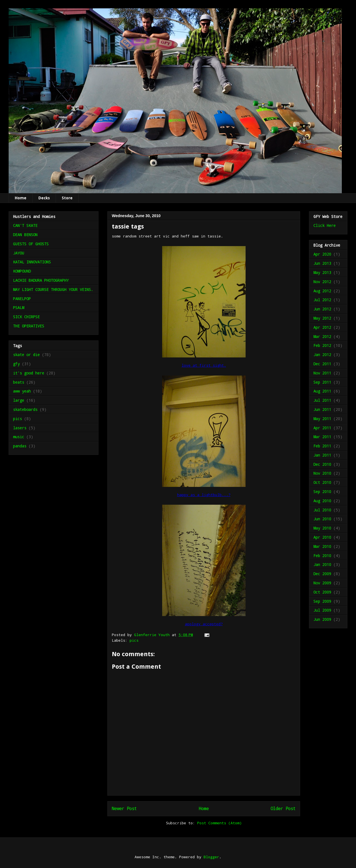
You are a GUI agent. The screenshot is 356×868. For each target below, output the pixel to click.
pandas (20, 446)
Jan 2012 (322, 355)
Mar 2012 (322, 336)
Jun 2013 (322, 263)
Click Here (325, 225)
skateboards (25, 409)
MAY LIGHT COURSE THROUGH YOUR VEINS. (53, 289)
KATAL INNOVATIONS (32, 262)
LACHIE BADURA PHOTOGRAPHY (41, 280)
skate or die (26, 355)
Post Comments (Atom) (219, 823)
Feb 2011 (322, 446)
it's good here (29, 373)
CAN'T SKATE (25, 225)
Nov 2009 (322, 583)
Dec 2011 (322, 364)
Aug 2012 (322, 291)
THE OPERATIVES (29, 326)
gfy (16, 364)
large (19, 400)
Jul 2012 (322, 300)
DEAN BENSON (25, 235)
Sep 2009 (322, 601)
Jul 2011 (322, 400)
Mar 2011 (322, 437)
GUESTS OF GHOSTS (31, 244)
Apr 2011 (322, 428)
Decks (44, 198)
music (19, 437)
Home (21, 198)
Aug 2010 (322, 501)
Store (67, 198)
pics (134, 640)
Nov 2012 (322, 282)
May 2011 (322, 419)
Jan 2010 (322, 564)
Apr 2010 (322, 537)
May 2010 (322, 528)
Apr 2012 (322, 327)
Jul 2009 (322, 610)
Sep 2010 (322, 491)
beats (19, 382)
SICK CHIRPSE (26, 317)
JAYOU (19, 253)
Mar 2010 (322, 546)
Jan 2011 (322, 455)
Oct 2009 (322, 592)
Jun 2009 (322, 619)
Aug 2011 (322, 391)
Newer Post (124, 808)
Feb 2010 (322, 556)
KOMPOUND (22, 271)
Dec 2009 (322, 574)
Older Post (283, 808)
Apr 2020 (322, 254)
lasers (20, 428)
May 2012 (322, 318)
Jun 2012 (322, 309)
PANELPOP (22, 299)
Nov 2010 (322, 473)
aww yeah (22, 391)
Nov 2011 (322, 373)
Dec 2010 (322, 464)
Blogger (211, 857)
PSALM (19, 307)
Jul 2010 (322, 510)
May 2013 (322, 272)
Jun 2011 (322, 409)
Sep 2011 (322, 382)
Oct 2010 (322, 482)
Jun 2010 (322, 519)
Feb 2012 (322, 345)
